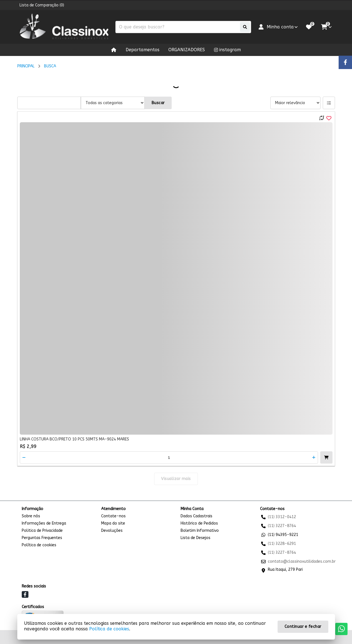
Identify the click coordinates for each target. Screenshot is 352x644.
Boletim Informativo (200, 531)
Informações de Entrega (44, 523)
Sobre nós (31, 516)
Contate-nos (113, 516)
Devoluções (112, 531)
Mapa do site (113, 523)
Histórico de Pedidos (199, 523)
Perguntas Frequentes (42, 538)
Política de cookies (39, 545)
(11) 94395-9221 (283, 535)
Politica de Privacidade (42, 531)
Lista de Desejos (196, 538)
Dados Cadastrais (196, 516)
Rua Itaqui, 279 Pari (285, 570)
